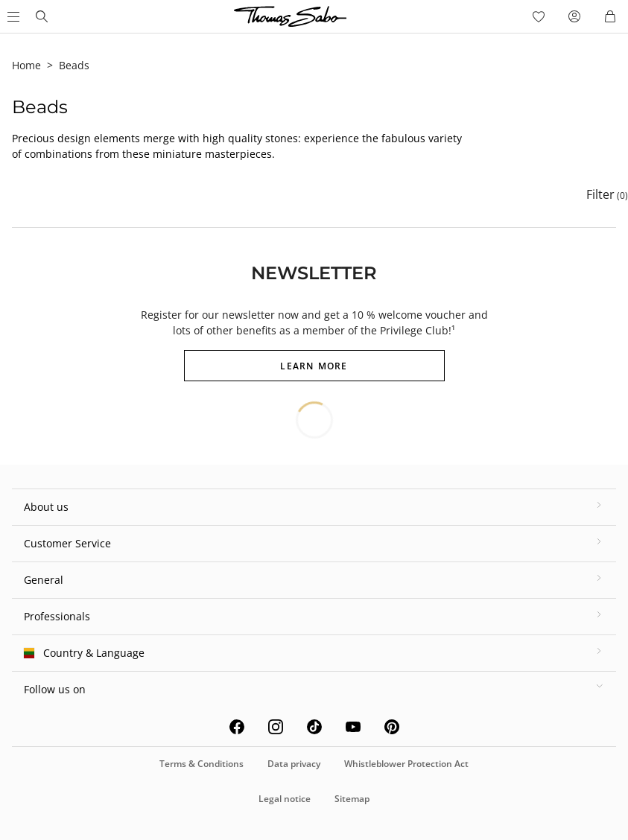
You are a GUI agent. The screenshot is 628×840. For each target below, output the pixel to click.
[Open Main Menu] (12, 16)
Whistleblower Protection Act (406, 764)
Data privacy (294, 764)
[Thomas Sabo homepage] (42, 16)
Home (26, 65)
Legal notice (285, 799)
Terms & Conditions (202, 764)
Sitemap (352, 799)
